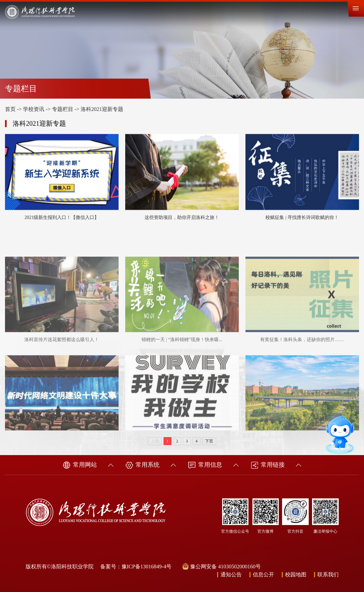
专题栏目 (63, 109)
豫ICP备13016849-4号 (147, 567)
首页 (10, 109)
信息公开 (263, 575)
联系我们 (328, 575)
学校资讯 (34, 109)
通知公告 (231, 575)
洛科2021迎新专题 (102, 109)
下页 (209, 441)
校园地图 (296, 575)
